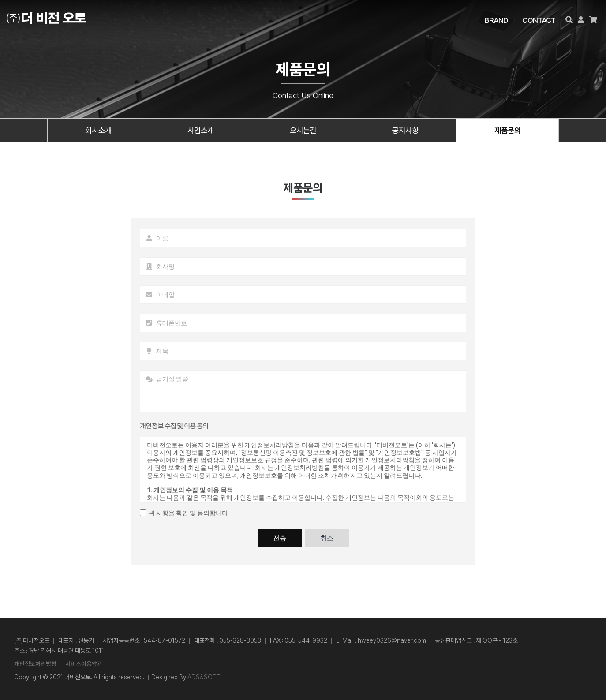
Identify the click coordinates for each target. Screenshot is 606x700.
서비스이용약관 (84, 664)
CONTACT (539, 20)
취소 (327, 538)
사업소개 (201, 130)
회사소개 (98, 130)
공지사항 (405, 130)
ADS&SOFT (204, 677)
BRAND (497, 20)
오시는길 (303, 130)
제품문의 (508, 130)
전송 (280, 538)
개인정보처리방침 (35, 664)
